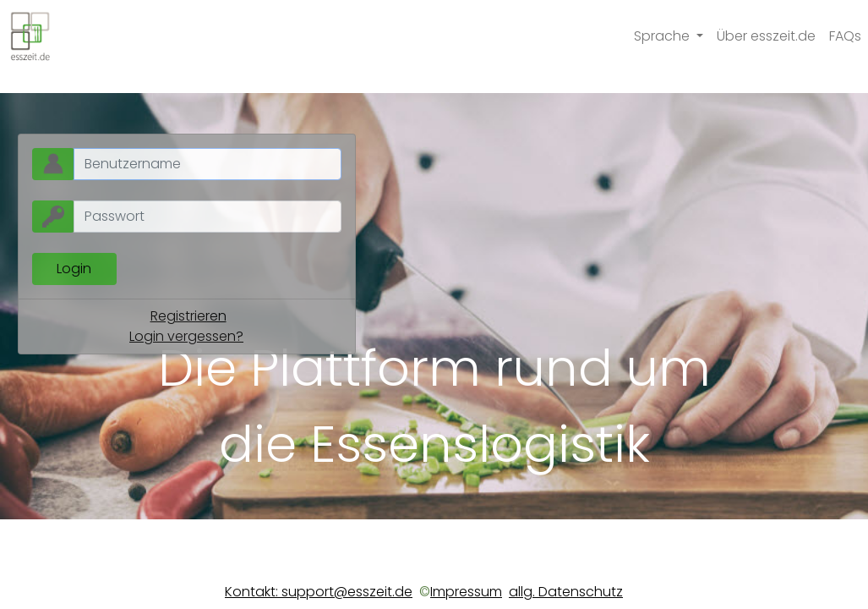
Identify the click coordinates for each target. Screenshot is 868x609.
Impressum (466, 592)
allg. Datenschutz (566, 592)
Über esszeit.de (766, 36)
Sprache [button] (663, 36)
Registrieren (188, 316)
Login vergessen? (186, 336)
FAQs (845, 36)
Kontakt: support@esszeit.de (319, 592)
